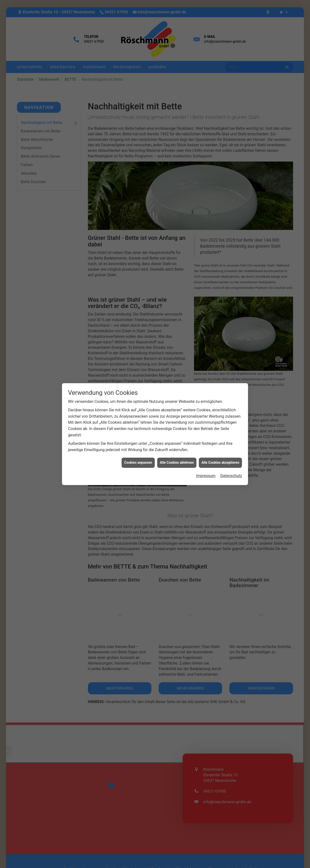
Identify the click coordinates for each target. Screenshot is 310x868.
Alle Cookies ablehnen (177, 460)
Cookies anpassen (138, 460)
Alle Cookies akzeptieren (220, 460)
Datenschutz (231, 473)
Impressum (206, 473)
